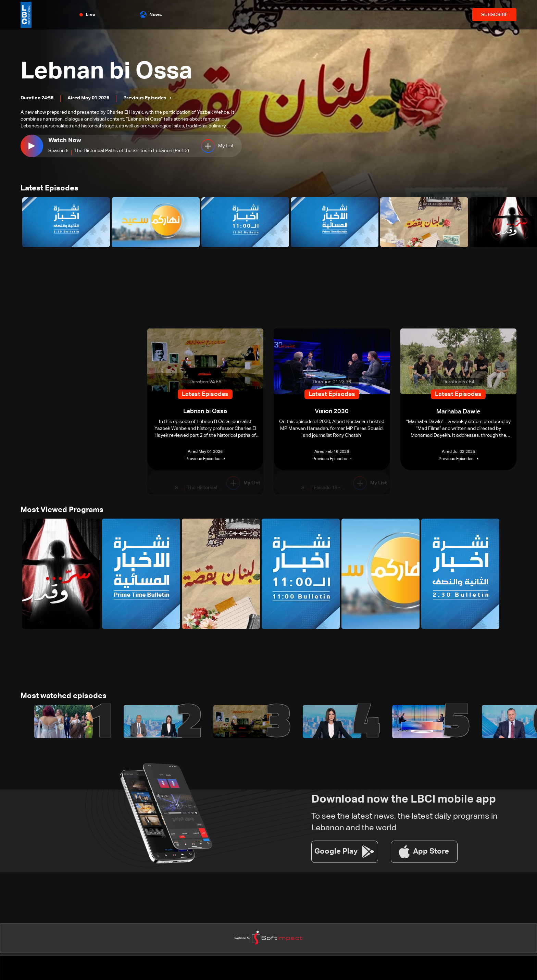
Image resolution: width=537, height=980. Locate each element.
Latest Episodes (49, 189)
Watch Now (65, 140)
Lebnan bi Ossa (108, 72)
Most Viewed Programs (62, 510)
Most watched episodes (64, 697)
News (151, 15)
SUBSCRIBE (494, 15)
